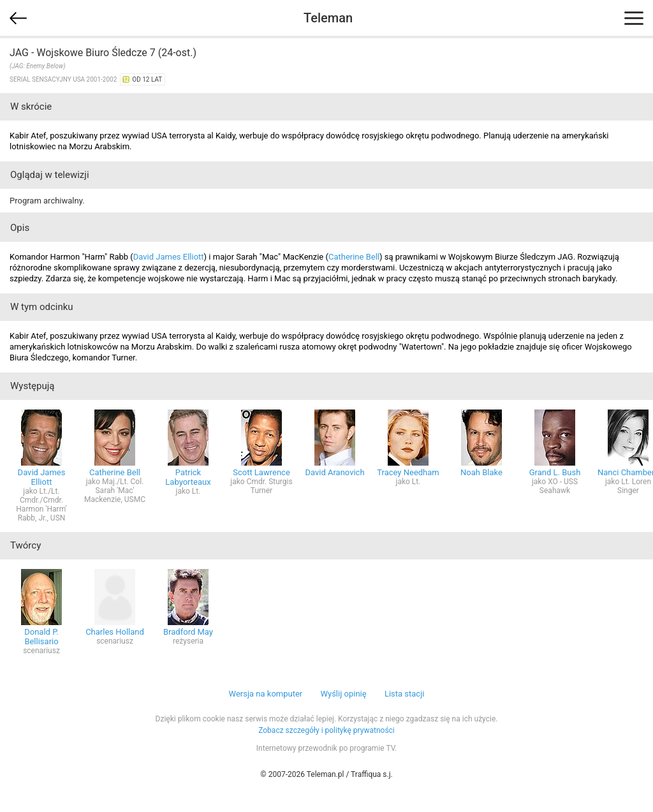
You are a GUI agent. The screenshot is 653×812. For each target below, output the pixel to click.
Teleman (328, 18)
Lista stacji (405, 694)
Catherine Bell (354, 257)
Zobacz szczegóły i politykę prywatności (326, 730)
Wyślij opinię (343, 694)
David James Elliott (169, 257)
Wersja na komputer (266, 694)
